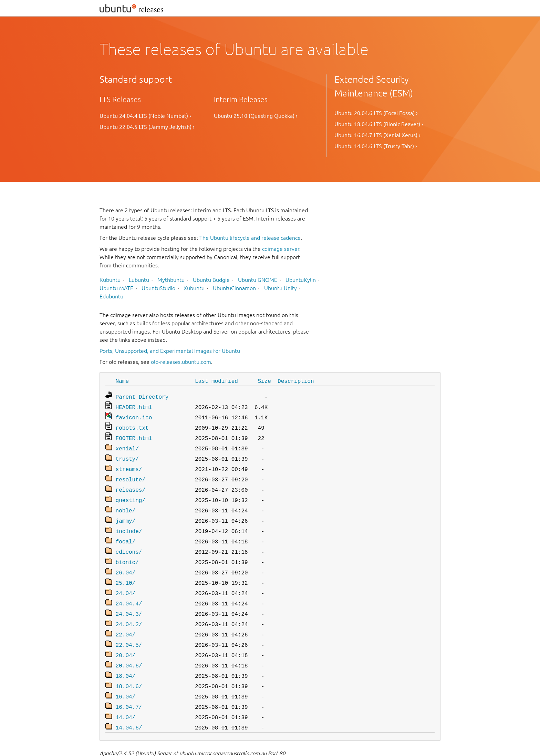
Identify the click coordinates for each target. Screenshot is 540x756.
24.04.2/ (129, 608)
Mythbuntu (171, 280)
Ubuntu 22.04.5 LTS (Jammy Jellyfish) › (147, 127)
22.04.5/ (129, 627)
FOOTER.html (134, 435)
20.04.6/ (129, 647)
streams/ (129, 463)
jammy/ (126, 512)
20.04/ (126, 637)
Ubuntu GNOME (258, 280)
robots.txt (132, 425)
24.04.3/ (129, 599)
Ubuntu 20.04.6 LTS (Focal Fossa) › (376, 113)
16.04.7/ (129, 685)
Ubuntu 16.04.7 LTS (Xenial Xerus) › (377, 135)
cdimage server (281, 249)
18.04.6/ (129, 666)
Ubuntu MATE (116, 288)
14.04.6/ (129, 705)
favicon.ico (134, 415)
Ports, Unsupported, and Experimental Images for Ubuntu (170, 351)
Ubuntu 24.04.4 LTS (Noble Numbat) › (145, 116)
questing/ (131, 492)
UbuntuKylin (301, 280)
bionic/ (127, 550)
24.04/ (126, 579)
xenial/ (127, 444)
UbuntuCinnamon (234, 288)
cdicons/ (129, 541)
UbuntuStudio (158, 288)
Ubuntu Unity (281, 288)
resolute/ (131, 473)
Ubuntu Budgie (211, 280)
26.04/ (126, 560)
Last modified (216, 381)
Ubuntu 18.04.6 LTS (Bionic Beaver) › (379, 124)
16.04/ (126, 676)
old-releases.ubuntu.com (181, 362)
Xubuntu (194, 288)
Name (122, 381)
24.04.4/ (129, 589)
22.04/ (126, 618)
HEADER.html (134, 406)
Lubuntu (139, 280)
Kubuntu (110, 280)
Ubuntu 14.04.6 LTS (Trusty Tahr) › (376, 146)
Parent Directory (142, 396)
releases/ (131, 483)
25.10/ (126, 570)
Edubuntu (111, 296)
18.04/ (126, 656)
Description (296, 381)
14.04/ (126, 695)
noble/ (126, 502)
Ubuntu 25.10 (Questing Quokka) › (256, 116)
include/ (129, 521)
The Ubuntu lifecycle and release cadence (250, 238)
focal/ (126, 531)
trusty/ (127, 454)
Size (264, 381)
